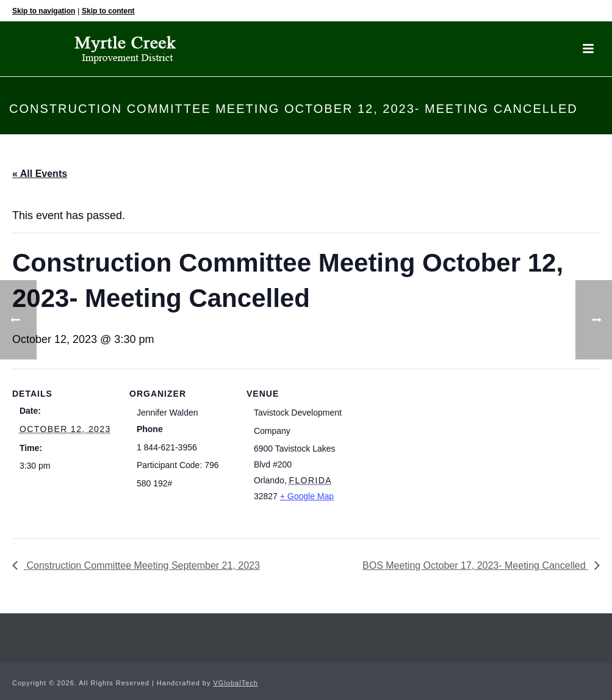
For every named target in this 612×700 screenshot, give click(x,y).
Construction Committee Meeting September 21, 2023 (142, 565)
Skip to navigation (44, 11)
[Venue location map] (428, 453)
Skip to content (108, 11)
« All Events (40, 174)
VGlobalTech (236, 683)
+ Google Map (307, 496)
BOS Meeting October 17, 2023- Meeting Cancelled (475, 565)
